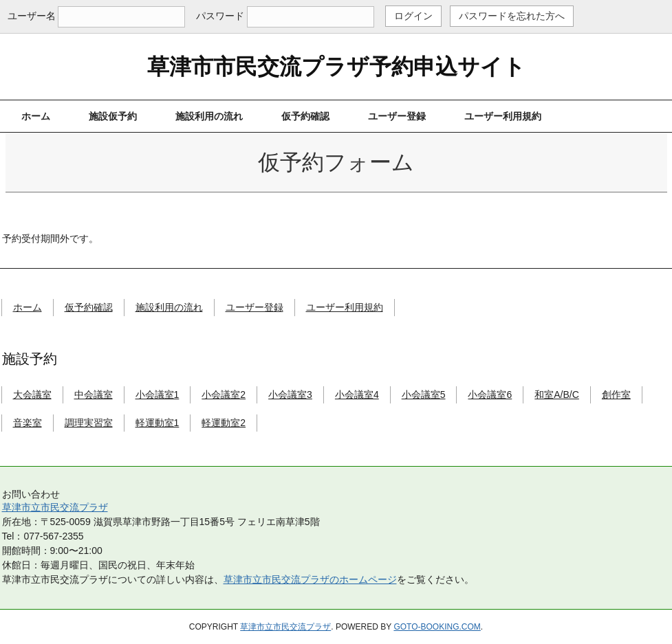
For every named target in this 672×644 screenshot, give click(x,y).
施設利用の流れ (209, 116)
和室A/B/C (557, 395)
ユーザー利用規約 (503, 116)
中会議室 (94, 395)
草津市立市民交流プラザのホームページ (310, 579)
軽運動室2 (224, 423)
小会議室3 (290, 395)
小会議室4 (357, 395)
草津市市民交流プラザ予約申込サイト (336, 67)
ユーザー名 (32, 16)
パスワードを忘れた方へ (512, 16)
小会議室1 (158, 395)
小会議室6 (490, 395)
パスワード (220, 16)
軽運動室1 (158, 423)
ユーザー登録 (397, 116)
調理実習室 (89, 423)
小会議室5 (424, 395)
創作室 (616, 395)
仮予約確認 (305, 116)
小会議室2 (224, 395)
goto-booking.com (437, 627)
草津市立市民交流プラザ (55, 507)
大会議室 (32, 395)
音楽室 (28, 423)
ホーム (36, 116)
